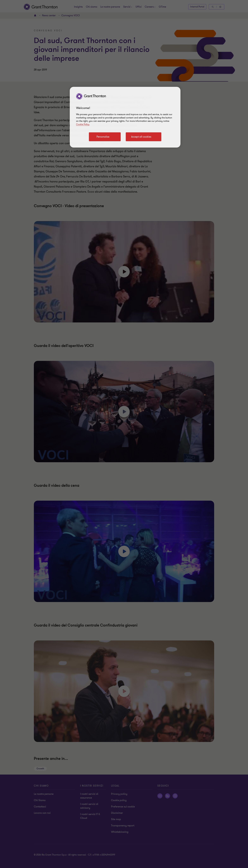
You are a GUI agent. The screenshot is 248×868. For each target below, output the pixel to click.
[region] (125, 117)
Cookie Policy (83, 124)
